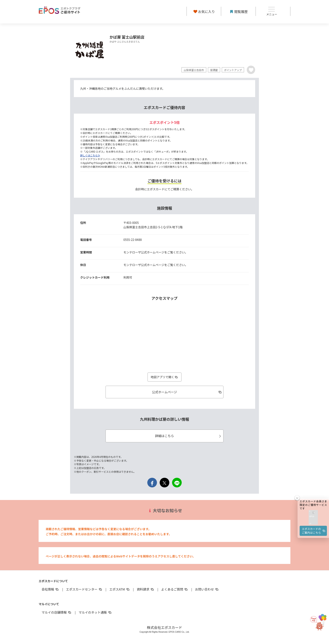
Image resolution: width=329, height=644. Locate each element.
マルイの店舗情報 (57, 612)
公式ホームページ (187, 392)
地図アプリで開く (164, 377)
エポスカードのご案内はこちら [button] (314, 508)
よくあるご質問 (175, 589)
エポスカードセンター (84, 589)
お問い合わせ (207, 589)
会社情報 (50, 589)
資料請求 (146, 589)
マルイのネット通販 (95, 612)
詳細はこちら (189, 436)
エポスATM (120, 589)
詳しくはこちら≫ (90, 155)
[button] (313, 495)
